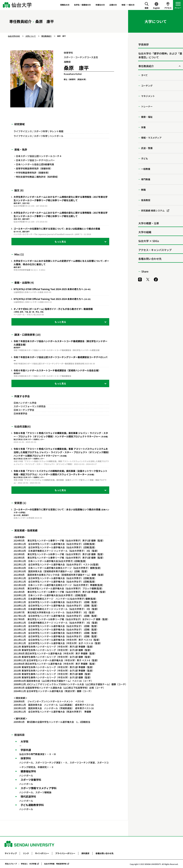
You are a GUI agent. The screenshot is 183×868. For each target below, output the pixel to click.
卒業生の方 (100, 5)
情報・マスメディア (151, 138)
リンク (26, 853)
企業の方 (113, 5)
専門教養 (146, 179)
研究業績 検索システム (153, 210)
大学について (31, 36)
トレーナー (147, 106)
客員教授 (146, 200)
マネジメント (148, 96)
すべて (144, 75)
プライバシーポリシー (65, 853)
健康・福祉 (147, 117)
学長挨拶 (144, 44)
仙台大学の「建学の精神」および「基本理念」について (160, 55)
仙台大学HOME (14, 36)
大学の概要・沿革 (149, 223)
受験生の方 (65, 5)
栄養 (143, 127)
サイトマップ (11, 853)
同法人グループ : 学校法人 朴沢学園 (21, 864)
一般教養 (146, 169)
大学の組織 (145, 232)
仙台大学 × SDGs (149, 241)
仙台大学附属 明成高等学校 (55, 864)
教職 (143, 190)
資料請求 (85, 853)
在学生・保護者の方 (82, 5)
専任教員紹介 (46, 36)
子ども (145, 158)
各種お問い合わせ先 (150, 259)
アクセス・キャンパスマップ (155, 250)
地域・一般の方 (128, 5)
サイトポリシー (42, 853)
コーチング (147, 86)
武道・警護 (147, 148)
